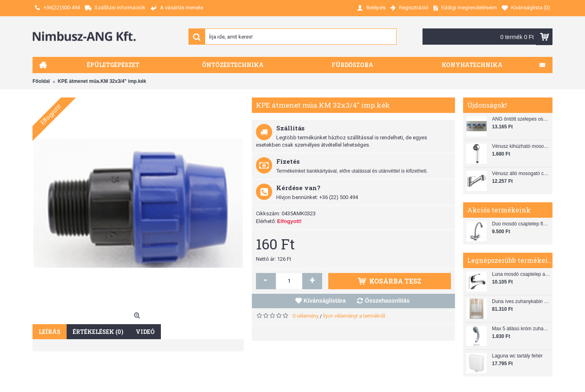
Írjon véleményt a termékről (354, 316)
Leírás (50, 332)
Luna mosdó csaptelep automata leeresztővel (521, 274)
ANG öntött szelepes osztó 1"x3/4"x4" (521, 119)
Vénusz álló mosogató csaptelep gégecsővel (521, 173)
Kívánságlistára (325, 301)
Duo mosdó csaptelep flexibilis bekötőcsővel (521, 224)
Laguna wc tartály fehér (517, 356)
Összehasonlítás (387, 301)
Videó (145, 332)
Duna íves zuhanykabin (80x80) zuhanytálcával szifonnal (521, 301)
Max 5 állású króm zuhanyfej (521, 329)
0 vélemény (305, 316)
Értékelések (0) (98, 332)
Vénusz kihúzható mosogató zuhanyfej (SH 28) (521, 146)
